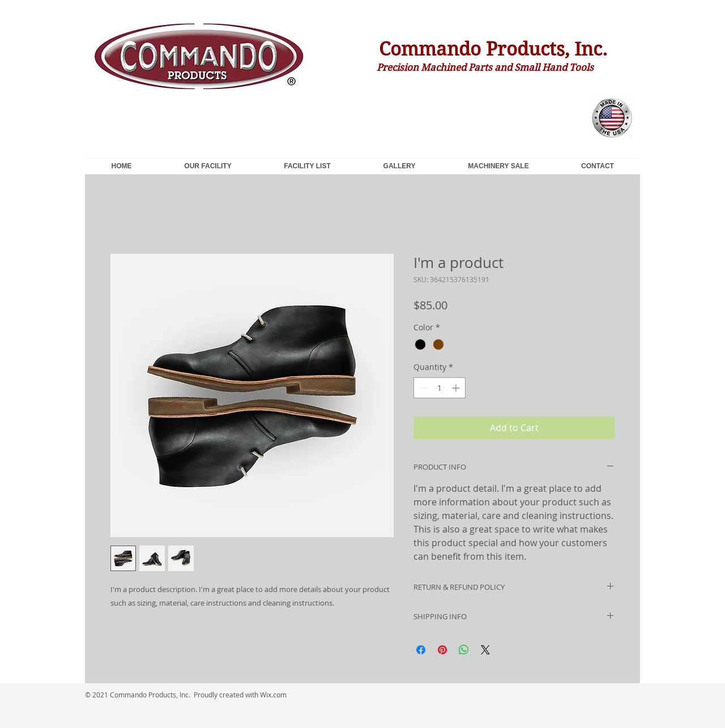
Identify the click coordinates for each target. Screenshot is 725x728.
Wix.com (273, 695)
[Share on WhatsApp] (464, 650)
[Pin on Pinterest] (442, 650)
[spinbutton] (440, 388)
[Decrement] (422, 388)
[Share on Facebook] (421, 650)
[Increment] (457, 388)
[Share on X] (485, 650)
